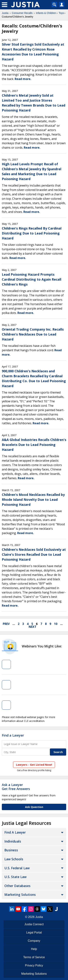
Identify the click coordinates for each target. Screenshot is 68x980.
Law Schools (14, 859)
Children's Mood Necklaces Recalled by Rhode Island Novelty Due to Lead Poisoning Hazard (33, 500)
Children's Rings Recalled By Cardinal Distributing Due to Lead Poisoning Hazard (32, 233)
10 (56, 624)
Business (11, 850)
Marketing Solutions (20, 895)
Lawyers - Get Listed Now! (34, 765)
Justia (5, 13)
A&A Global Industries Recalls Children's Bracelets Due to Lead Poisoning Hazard (34, 445)
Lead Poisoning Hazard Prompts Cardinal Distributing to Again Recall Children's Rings (32, 279)
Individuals (13, 841)
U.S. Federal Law (17, 868)
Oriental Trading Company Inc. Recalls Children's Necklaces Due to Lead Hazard (33, 334)
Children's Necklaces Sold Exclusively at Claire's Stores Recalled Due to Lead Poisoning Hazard (34, 554)
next (33, 627)
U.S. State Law (15, 877)
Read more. (23, 79)
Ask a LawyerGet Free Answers (16, 787)
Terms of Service (34, 957)
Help (34, 949)
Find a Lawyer (13, 735)
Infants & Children (46, 13)
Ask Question (34, 807)
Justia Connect (34, 924)
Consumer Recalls (22, 13)
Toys (61, 13)
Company (34, 941)
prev (6, 624)
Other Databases (17, 886)
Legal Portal (34, 933)
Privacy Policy (34, 965)
